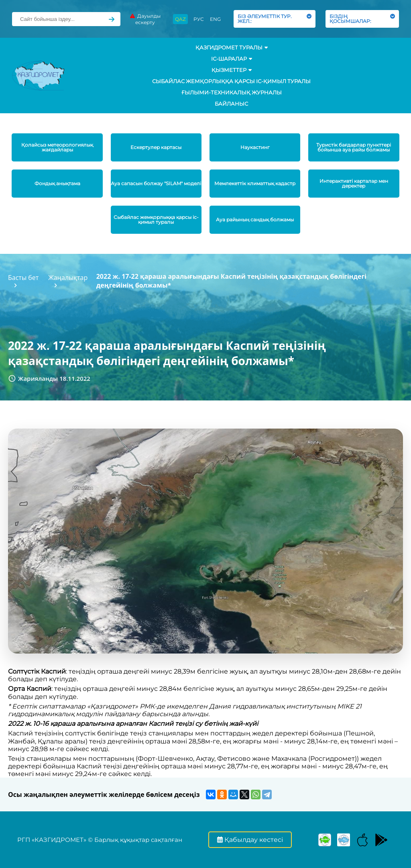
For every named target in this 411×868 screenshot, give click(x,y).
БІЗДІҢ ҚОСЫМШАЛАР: (362, 19)
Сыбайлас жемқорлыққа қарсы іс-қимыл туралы (231, 81)
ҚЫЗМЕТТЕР (232, 70)
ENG (215, 19)
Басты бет (23, 278)
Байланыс (231, 104)
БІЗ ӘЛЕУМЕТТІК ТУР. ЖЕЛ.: (274, 19)
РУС (199, 19)
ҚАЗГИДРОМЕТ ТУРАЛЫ (232, 47)
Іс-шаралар (232, 59)
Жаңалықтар (68, 278)
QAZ (180, 19)
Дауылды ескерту (145, 19)
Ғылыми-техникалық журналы (232, 92)
